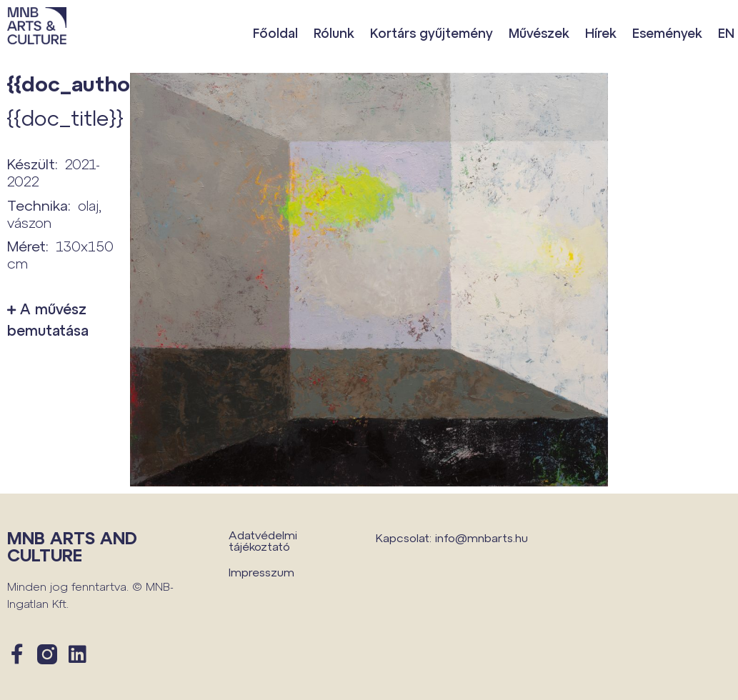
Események (667, 33)
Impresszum (261, 572)
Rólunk (334, 33)
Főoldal (275, 33)
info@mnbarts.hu (482, 537)
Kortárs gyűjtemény (432, 33)
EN (726, 33)
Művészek (539, 33)
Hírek (601, 33)
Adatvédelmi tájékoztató (263, 540)
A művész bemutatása (48, 319)
